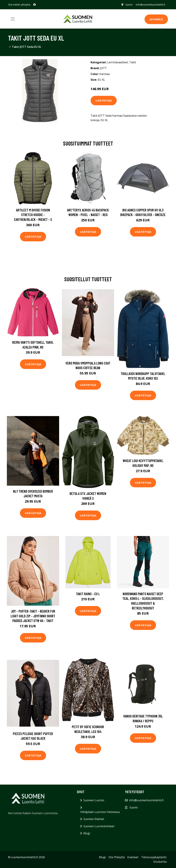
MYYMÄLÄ (156, 19)
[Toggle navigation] (13, 19)
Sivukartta (160, 862)
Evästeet (133, 857)
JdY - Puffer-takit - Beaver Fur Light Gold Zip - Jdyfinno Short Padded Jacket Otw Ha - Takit (33, 616)
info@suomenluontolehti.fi (150, 5)
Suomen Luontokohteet (99, 826)
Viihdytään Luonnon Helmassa (100, 812)
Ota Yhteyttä (117, 857)
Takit (133, 62)
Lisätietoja (104, 100)
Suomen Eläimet (94, 819)
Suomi (129, 5)
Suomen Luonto (94, 800)
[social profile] (35, 5)
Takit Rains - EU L (88, 594)
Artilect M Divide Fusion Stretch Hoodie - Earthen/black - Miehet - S (33, 215)
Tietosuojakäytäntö (154, 857)
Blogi (87, 833)
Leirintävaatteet (118, 62)
